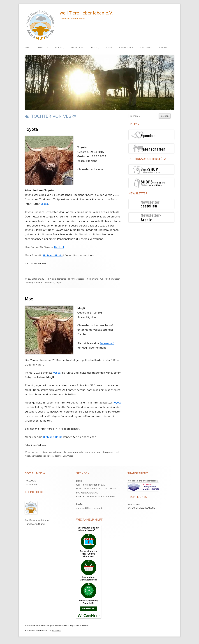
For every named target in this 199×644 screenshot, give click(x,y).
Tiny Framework (43, 630)
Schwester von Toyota (43, 456)
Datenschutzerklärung (141, 508)
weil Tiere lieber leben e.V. (86, 13)
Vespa (44, 204)
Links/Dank (146, 48)
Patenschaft (107, 343)
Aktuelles (43, 48)
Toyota (31, 129)
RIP (106, 279)
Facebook (30, 481)
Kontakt (163, 48)
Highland (94, 279)
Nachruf (59, 247)
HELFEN (94, 48)
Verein (59, 48)
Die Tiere (76, 48)
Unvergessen (78, 279)
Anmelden (57, 630)
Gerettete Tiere (93, 452)
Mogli (30, 299)
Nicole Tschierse (58, 279)
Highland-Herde (53, 256)
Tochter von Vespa (45, 283)
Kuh (102, 279)
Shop (109, 48)
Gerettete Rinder (75, 452)
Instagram (31, 484)
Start (28, 48)
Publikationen (126, 48)
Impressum (133, 504)
